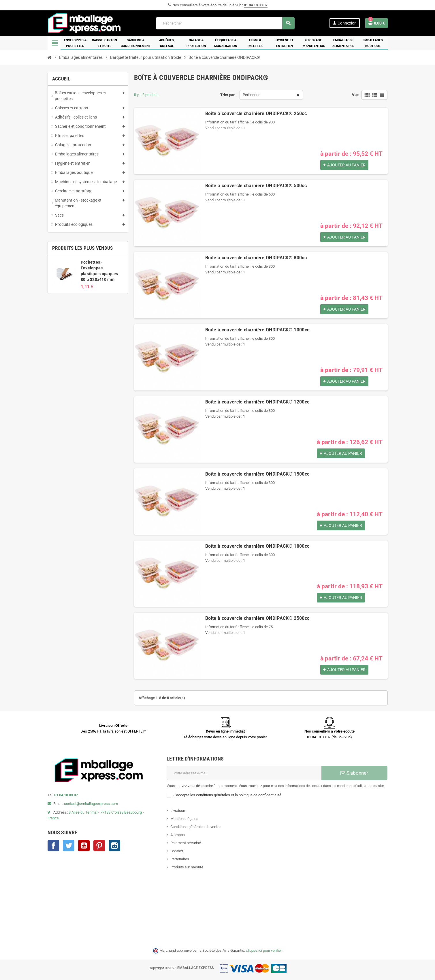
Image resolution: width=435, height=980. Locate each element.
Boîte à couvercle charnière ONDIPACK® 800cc (256, 258)
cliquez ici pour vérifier (264, 950)
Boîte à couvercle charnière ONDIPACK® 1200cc (257, 402)
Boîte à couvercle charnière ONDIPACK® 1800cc (257, 546)
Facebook (53, 846)
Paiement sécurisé (186, 843)
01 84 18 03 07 (256, 5)
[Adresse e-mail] (244, 773)
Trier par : (228, 95)
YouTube (84, 846)
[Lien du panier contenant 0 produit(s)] (376, 23)
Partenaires (180, 859)
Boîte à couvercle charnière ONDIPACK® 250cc (256, 113)
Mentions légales (184, 819)
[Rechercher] (225, 23)
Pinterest (99, 846)
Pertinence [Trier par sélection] (252, 95)
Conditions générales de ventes (196, 827)
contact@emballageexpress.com (91, 804)
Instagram (114, 846)
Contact (177, 851)
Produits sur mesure (187, 867)
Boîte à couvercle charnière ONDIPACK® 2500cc (257, 618)
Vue (355, 95)
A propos (178, 835)
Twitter (69, 846)
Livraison (178, 811)
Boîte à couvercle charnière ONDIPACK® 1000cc (257, 330)
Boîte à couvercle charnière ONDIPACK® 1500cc (257, 474)
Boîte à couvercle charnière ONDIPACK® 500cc (256, 186)
